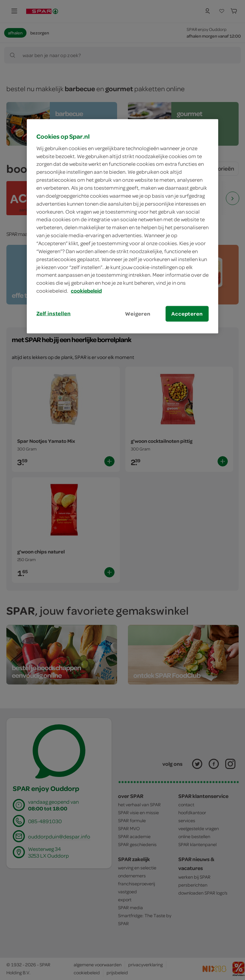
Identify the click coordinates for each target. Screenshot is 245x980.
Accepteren (187, 314)
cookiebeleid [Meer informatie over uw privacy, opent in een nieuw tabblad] (86, 291)
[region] (122, 226)
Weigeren (138, 314)
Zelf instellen (54, 313)
